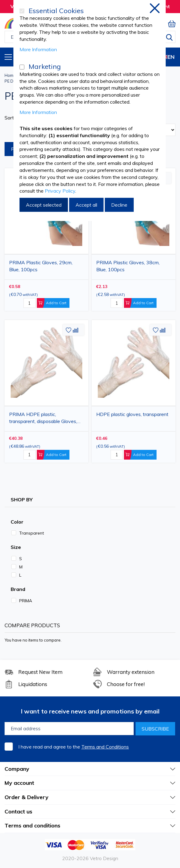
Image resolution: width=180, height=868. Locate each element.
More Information (38, 49)
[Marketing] (22, 67)
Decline (119, 205)
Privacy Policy (60, 191)
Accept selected (44, 205)
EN (166, 57)
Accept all (86, 205)
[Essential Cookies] (22, 11)
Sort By (13, 118)
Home (10, 75)
